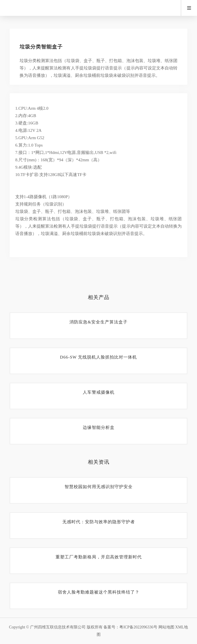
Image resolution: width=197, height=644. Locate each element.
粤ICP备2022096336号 (138, 627)
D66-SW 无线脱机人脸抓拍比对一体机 (99, 357)
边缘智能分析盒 (99, 427)
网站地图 (166, 627)
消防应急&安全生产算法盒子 (98, 322)
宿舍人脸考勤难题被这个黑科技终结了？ (99, 592)
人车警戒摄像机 (99, 392)
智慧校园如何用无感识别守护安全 (99, 487)
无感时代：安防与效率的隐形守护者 (99, 522)
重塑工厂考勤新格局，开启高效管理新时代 (99, 557)
